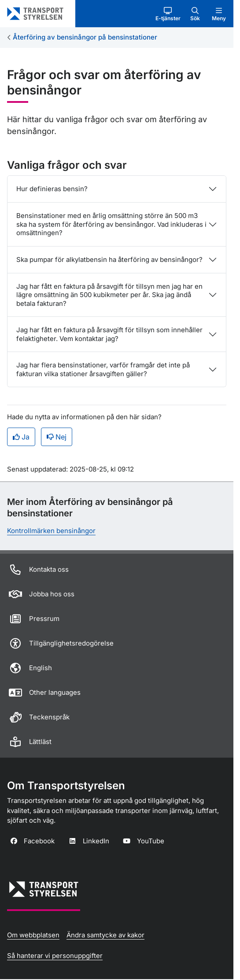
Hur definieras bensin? (52, 189)
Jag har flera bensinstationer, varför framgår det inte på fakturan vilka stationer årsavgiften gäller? (103, 369)
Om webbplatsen (33, 935)
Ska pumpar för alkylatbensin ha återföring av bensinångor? (109, 260)
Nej (57, 437)
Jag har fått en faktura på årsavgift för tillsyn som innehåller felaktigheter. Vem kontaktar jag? (109, 334)
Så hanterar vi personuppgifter (55, 956)
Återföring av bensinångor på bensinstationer (85, 37)
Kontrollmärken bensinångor (51, 531)
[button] (168, 14)
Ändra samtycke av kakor (105, 935)
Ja (21, 437)
